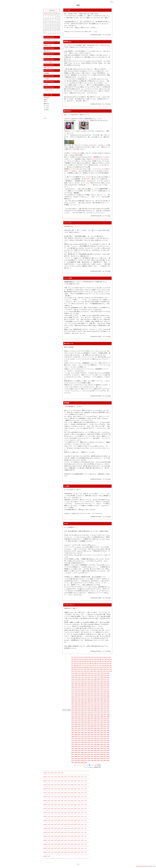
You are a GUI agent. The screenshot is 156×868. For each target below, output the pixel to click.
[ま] (78, 864)
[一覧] (111, 2)
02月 (52, 773)
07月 (69, 777)
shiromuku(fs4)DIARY (142, 866)
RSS (45, 118)
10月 (79, 777)
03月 (56, 773)
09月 (75, 777)
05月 (62, 773)
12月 (85, 777)
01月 (49, 773)
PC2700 (103, 157)
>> (56, 10)
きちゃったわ (85, 183)
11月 (82, 777)
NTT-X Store (76, 169)
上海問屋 (76, 155)
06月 (65, 777)
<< (47, 10)
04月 (59, 773)
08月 (72, 777)
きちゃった (103, 195)
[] (72, 657)
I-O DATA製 (90, 177)
